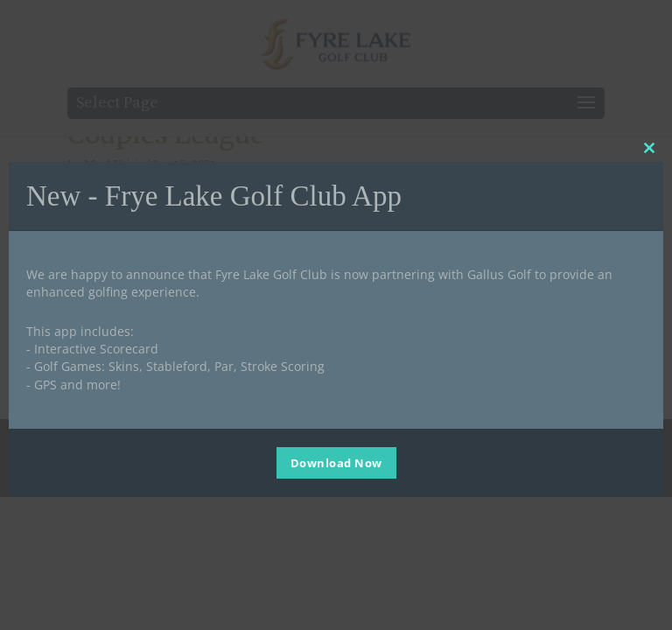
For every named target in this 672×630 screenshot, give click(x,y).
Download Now (336, 463)
